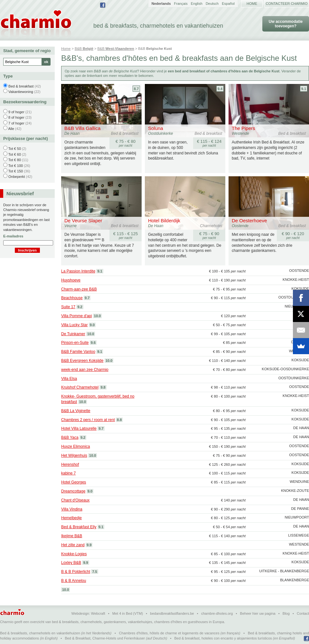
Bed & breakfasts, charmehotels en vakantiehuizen (40, 633)
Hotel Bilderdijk (164, 221)
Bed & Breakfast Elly (79, 527)
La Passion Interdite (78, 271)
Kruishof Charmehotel (80, 387)
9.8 (103, 387)
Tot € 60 (15, 154)
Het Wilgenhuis (74, 455)
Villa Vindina (72, 509)
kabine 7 (68, 473)
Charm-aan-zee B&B (79, 289)
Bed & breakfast (21, 86)
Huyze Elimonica (75, 446)
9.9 (89, 545)
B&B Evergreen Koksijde (82, 361)
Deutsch (212, 4)
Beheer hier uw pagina (258, 613)
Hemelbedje (71, 518)
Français (181, 4)
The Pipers (243, 128)
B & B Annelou (74, 581)
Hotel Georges (74, 482)
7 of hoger (16, 123)
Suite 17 (68, 307)
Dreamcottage (73, 491)
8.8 (119, 420)
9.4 (220, 89)
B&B (84, 49)
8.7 (136, 89)
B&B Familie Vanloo (78, 352)
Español (228, 4)
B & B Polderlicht (76, 572)
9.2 (80, 307)
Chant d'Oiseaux (75, 500)
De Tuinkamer (73, 334)
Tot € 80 (15, 160)
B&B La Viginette (76, 411)
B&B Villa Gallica (82, 128)
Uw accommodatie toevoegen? (286, 24)
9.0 (92, 325)
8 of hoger (16, 117)
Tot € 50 (15, 149)
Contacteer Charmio (287, 4)
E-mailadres (13, 236)
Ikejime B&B (72, 536)
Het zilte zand (73, 545)
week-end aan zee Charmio (85, 370)
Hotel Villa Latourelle (79, 428)
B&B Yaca (70, 437)
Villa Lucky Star (74, 325)
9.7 (87, 298)
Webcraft (98, 613)
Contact (303, 613)
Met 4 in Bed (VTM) (128, 613)
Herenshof (70, 465)
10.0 (97, 316)
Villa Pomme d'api (76, 316)
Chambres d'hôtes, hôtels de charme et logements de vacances (169, 633)
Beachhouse (72, 298)
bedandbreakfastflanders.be (172, 613)
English (197, 4)
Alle (11, 129)
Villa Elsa (69, 379)
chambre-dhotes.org (217, 613)
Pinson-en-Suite (75, 343)
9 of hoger (16, 112)
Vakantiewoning (21, 92)
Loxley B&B (71, 563)
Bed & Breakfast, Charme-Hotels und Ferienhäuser (105, 638)
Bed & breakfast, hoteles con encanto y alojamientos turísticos (223, 638)
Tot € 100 (16, 166)
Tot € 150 (16, 171)
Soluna (156, 128)
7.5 (94, 572)
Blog (286, 613)
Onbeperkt (17, 177)
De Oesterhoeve (249, 221)
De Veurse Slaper (83, 221)
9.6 (93, 343)
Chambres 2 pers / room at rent (88, 420)
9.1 (304, 89)
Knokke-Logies (74, 554)
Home (252, 4)
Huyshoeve (71, 280)
